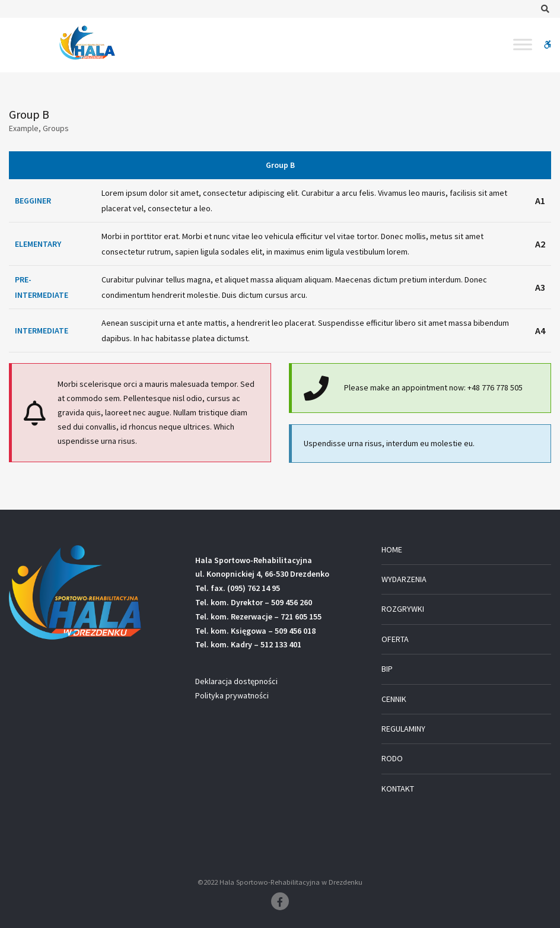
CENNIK (394, 699)
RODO (392, 758)
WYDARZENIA (404, 579)
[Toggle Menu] (523, 44)
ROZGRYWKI (403, 609)
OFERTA (395, 639)
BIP (387, 669)
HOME (392, 549)
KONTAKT (398, 789)
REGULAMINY (403, 729)
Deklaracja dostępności (236, 681)
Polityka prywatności (232, 695)
